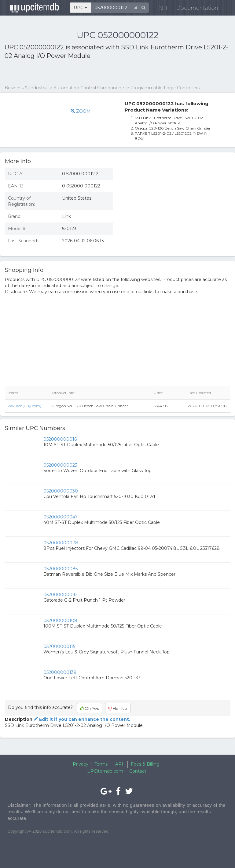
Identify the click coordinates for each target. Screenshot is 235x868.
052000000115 (59, 646)
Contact (138, 771)
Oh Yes (90, 708)
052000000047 (61, 517)
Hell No (118, 708)
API (159, 9)
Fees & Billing (145, 764)
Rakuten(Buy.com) (24, 406)
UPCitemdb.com (105, 771)
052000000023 (60, 465)
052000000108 (60, 621)
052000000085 (61, 569)
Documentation (193, 9)
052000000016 (60, 439)
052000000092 (61, 595)
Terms (101, 764)
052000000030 (61, 491)
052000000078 (61, 543)
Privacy (81, 764)
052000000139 (60, 672)
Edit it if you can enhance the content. (81, 719)
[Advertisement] (76, 73)
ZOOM (81, 111)
